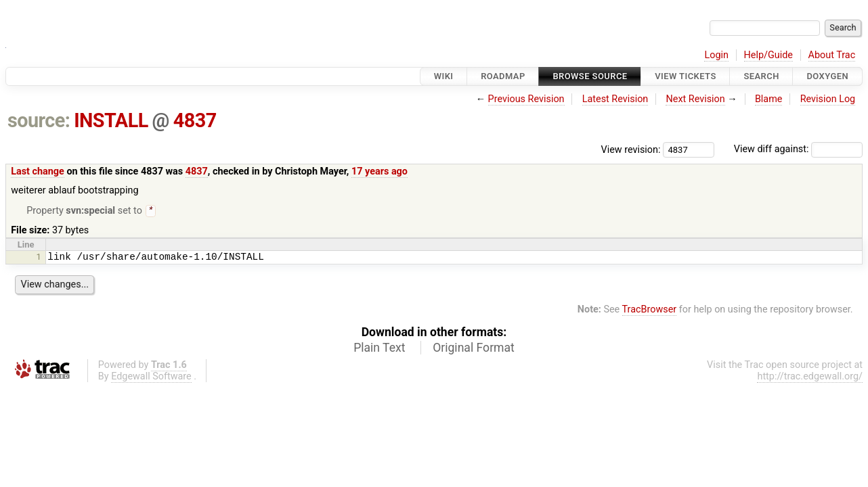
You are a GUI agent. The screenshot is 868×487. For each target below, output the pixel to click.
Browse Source (590, 76)
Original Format (474, 349)
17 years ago (379, 171)
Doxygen (827, 76)
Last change (38, 171)
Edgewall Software (151, 378)
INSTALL (111, 120)
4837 (195, 120)
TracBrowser (650, 311)
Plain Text (379, 349)
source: (39, 120)
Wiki (444, 76)
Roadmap (503, 76)
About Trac (832, 55)
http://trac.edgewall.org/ (810, 378)
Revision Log (828, 99)
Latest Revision (615, 99)
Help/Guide (768, 55)
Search (761, 76)
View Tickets (685, 76)
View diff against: (798, 149)
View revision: (631, 149)
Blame (769, 99)
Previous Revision (526, 99)
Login (716, 55)
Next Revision (695, 99)
